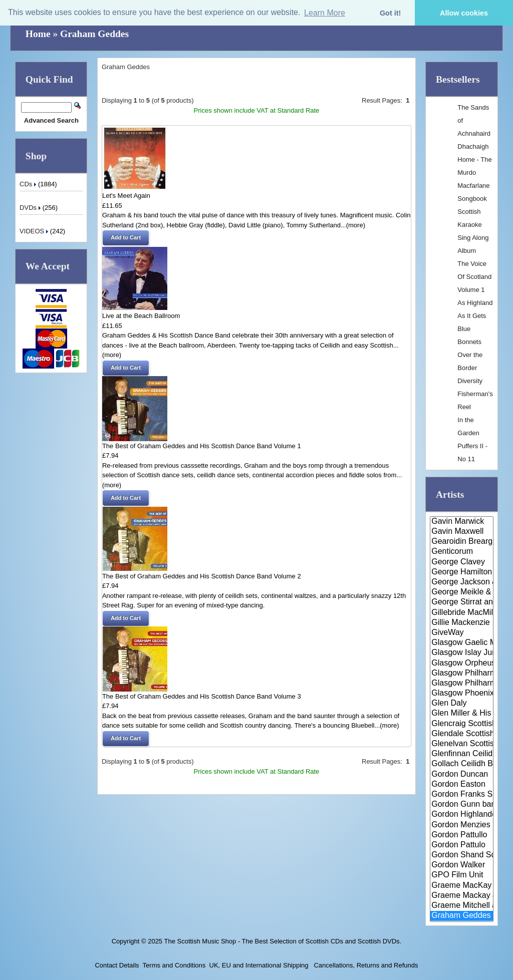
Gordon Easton (462, 785)
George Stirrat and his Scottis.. (462, 602)
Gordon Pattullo (462, 835)
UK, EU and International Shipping (259, 965)
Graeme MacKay (462, 886)
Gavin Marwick (462, 522)
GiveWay (462, 633)
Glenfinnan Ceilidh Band (462, 754)
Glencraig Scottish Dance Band (462, 724)
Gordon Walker (462, 865)
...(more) (353, 225)
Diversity (470, 381)
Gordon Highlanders (462, 815)
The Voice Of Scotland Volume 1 (474, 277)
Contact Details (117, 965)
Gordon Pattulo (462, 845)
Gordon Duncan (462, 775)
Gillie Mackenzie (462, 623)
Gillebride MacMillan (462, 613)
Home (38, 34)
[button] (126, 238)
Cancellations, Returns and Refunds (365, 965)
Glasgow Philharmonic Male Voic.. (462, 674)
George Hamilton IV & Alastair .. (462, 572)
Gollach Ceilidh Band (462, 764)
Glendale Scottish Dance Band (462, 734)
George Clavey (462, 562)
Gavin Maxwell (462, 532)
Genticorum (462, 552)
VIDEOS (35, 231)
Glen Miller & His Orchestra (462, 714)
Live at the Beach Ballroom (141, 316)
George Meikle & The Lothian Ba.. (462, 592)
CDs (29, 184)
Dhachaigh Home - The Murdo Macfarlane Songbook (474, 173)
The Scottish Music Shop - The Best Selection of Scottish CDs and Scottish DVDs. (283, 941)
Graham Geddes (94, 34)
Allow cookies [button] (464, 13)
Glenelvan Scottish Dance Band (462, 744)
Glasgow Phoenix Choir (462, 694)
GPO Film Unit (462, 875)
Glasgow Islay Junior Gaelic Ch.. (462, 653)
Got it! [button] (390, 13)
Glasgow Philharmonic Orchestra (462, 684)
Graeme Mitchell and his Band (462, 906)
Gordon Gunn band (462, 805)
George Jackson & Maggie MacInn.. (462, 582)
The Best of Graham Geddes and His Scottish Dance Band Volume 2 (202, 576)
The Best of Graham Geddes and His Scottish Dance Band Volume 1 (202, 446)
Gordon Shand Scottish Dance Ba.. (462, 855)
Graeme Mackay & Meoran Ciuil (462, 896)
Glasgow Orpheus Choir (462, 664)
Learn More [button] (325, 13)
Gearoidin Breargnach (462, 542)
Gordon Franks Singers (462, 795)
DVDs (31, 208)
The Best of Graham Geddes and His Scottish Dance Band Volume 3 (202, 696)
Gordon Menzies (462, 825)
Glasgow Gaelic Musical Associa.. (462, 643)
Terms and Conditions (174, 965)
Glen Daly (462, 704)
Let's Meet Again (126, 196)
